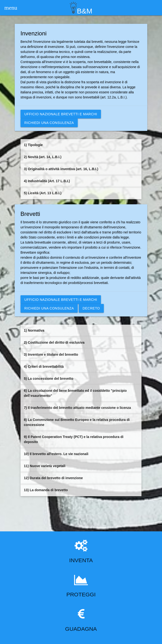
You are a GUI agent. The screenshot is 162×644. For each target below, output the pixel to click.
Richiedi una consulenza (49, 123)
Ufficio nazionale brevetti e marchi (61, 114)
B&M (81, 7)
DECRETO (91, 308)
